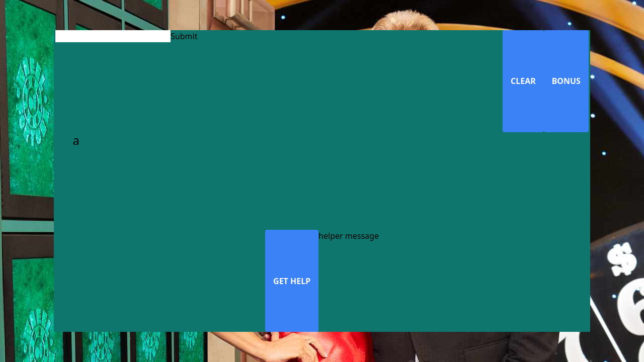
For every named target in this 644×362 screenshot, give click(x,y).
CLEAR (523, 81)
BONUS (566, 81)
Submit (184, 36)
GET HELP (292, 281)
